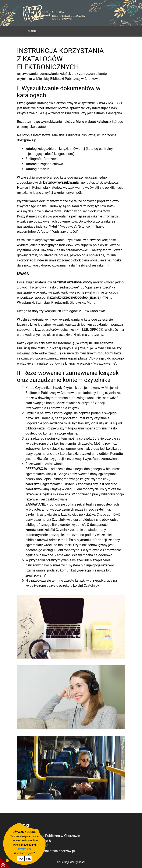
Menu (29, 31)
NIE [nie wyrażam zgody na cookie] (28, 859)
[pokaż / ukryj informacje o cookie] (5, 863)
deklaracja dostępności (71, 862)
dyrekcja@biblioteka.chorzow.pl (51, 851)
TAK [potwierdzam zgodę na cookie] (21, 859)
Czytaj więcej (24, 849)
